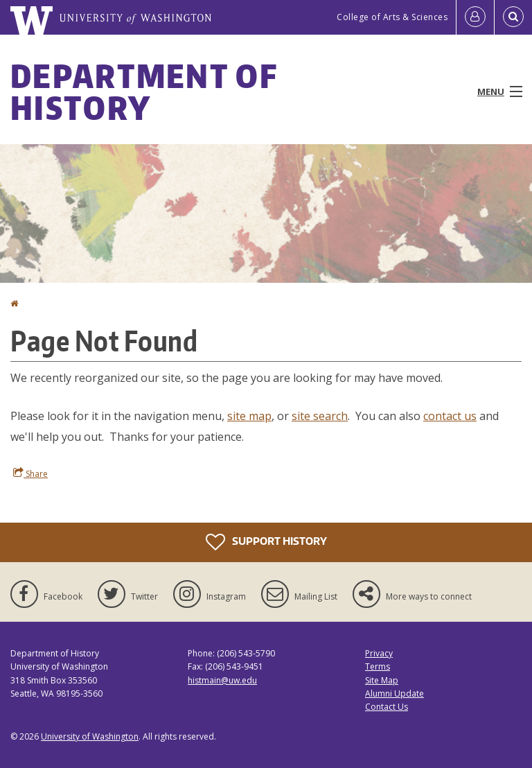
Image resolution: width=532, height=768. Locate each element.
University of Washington (90, 736)
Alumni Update (394, 693)
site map (249, 416)
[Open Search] (513, 17)
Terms (378, 666)
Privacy (379, 653)
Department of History (144, 91)
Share (30, 473)
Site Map (382, 680)
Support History (266, 542)
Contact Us (387, 707)
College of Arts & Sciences (392, 17)
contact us (450, 416)
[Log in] (475, 17)
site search (320, 416)
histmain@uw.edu (222, 680)
